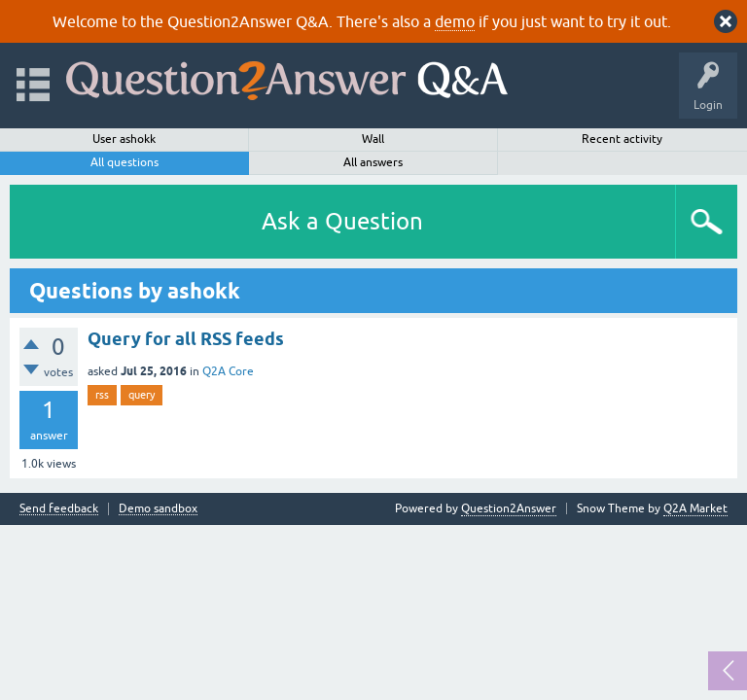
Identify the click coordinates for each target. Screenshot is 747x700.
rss (102, 395)
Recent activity (622, 139)
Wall (373, 139)
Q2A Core (228, 371)
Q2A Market (695, 508)
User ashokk (124, 139)
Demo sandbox (158, 509)
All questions (124, 162)
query (142, 395)
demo (455, 21)
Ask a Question (342, 221)
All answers (373, 162)
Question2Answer (509, 508)
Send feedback (59, 509)
